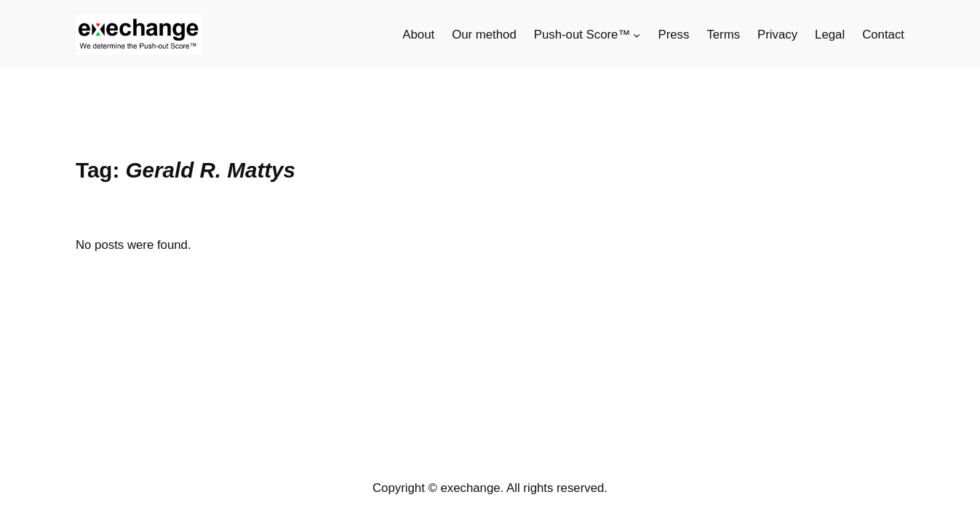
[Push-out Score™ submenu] (637, 35)
